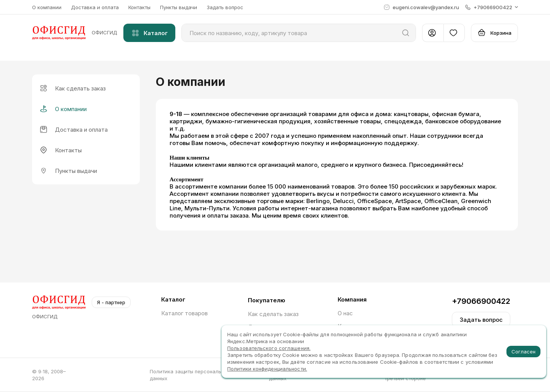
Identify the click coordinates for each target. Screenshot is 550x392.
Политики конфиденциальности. (267, 369)
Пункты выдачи (179, 7)
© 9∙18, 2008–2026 (49, 375)
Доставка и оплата (95, 7)
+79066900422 (481, 301)
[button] (492, 7)
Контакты (139, 7)
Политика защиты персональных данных (190, 375)
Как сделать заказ (273, 314)
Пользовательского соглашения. (269, 348)
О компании (47, 7)
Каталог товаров (184, 313)
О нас (345, 313)
